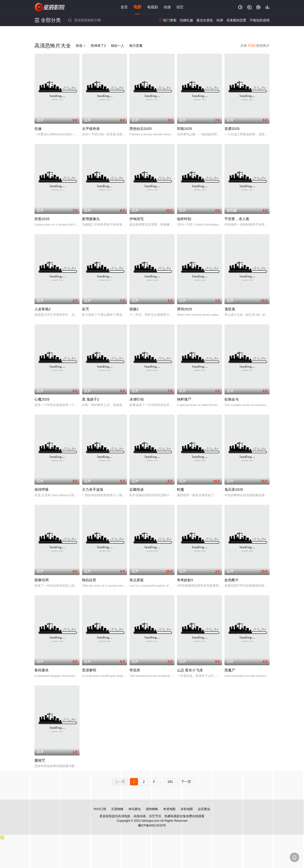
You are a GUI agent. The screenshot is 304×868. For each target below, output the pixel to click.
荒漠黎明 (89, 670)
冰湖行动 (137, 399)
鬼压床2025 (234, 489)
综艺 (180, 7)
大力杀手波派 (93, 489)
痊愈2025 (42, 219)
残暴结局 (42, 580)
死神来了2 (98, 46)
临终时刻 (184, 219)
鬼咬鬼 (230, 309)
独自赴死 (89, 580)
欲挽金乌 (232, 399)
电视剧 (153, 7)
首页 (124, 7)
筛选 (81, 46)
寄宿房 (135, 670)
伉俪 (38, 129)
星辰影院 (50, 7)
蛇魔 (180, 489)
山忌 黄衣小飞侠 (190, 670)
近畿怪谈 (137, 489)
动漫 (167, 7)
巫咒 (85, 309)
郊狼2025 (184, 129)
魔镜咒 (40, 760)
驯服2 (134, 309)
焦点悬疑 (137, 580)
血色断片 (232, 580)
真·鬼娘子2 (91, 399)
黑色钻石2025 (140, 129)
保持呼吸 (42, 489)
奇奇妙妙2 (185, 580)
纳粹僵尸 (184, 399)
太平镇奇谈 (91, 129)
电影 (138, 7)
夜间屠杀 (42, 670)
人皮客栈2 (43, 309)
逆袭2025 (232, 129)
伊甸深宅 (137, 219)
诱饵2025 (184, 309)
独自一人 (118, 46)
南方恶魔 (136, 46)
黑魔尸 (230, 670)
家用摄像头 (91, 219)
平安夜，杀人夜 (237, 219)
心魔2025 (42, 399)
